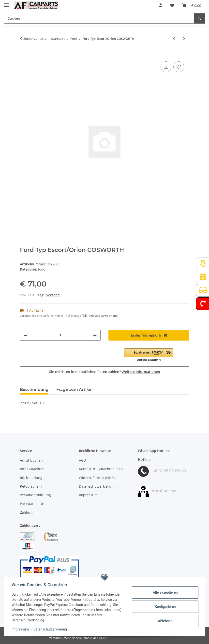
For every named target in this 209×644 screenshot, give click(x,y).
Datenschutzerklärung (51, 629)
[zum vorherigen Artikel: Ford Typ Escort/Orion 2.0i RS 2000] (174, 39)
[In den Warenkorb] (24, 55)
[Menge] (60, 335)
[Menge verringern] (26, 335)
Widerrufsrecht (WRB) (97, 478)
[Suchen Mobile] (99, 18)
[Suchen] (199, 18)
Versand (53, 295)
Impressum (21, 629)
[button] (161, 5)
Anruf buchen (31, 460)
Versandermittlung (35, 495)
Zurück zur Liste (35, 39)
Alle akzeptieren (165, 592)
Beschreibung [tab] (34, 390)
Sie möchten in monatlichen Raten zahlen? (105, 372)
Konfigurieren (165, 607)
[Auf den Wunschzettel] (179, 67)
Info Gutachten (32, 469)
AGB (82, 460)
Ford (42, 269)
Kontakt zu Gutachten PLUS (101, 469)
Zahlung (27, 512)
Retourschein (31, 486)
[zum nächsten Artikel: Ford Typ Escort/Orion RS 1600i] (184, 39)
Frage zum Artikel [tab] (75, 390)
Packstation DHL (33, 504)
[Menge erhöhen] (95, 335)
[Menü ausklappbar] (6, 3)
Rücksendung (31, 478)
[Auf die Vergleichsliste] (166, 67)
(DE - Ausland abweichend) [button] (100, 316)
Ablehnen (165, 621)
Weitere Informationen (141, 372)
